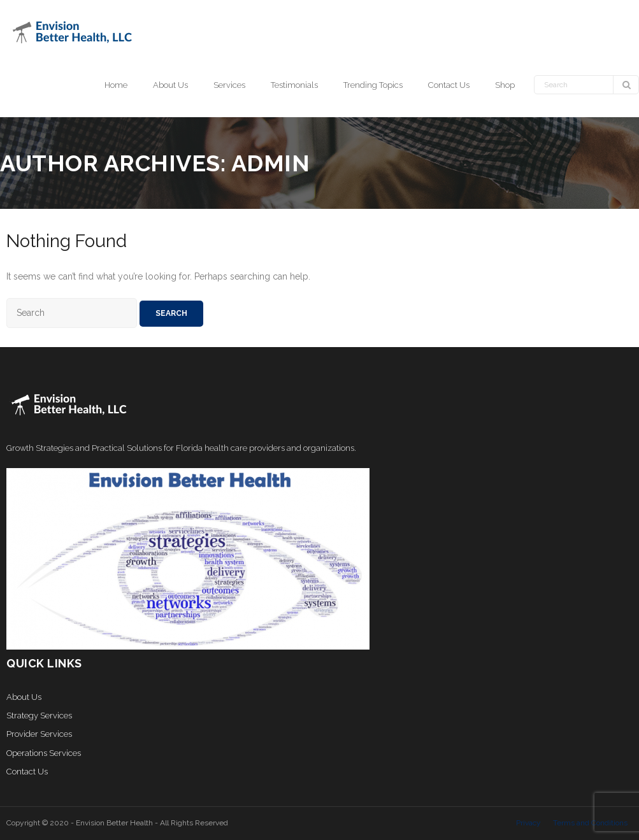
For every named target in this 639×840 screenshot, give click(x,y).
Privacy (528, 823)
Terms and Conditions (590, 823)
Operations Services (44, 753)
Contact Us (27, 772)
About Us (24, 697)
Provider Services (39, 734)
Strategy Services (39, 715)
